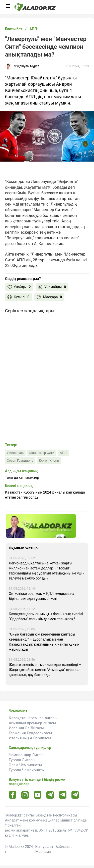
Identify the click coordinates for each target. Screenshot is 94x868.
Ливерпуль (15, 453)
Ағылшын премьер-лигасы (32, 723)
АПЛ (63, 453)
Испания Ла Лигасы (26, 728)
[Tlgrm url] (63, 795)
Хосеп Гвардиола (20, 461)
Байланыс (64, 847)
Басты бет (14, 29)
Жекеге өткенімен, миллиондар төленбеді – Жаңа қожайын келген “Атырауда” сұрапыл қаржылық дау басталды (45, 670)
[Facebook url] (13, 795)
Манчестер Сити (42, 453)
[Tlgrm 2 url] (75, 795)
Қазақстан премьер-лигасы (33, 718)
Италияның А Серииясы (30, 738)
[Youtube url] (38, 795)
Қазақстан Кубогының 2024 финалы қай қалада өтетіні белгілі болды (45, 495)
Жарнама (43, 852)
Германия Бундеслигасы (30, 733)
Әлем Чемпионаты (25, 765)
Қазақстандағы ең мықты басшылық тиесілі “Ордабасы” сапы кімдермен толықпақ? (46, 616)
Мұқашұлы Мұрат (26, 66)
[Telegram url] (50, 795)
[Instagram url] (25, 795)
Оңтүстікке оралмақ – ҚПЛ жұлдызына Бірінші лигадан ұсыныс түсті (41, 596)
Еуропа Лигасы (22, 760)
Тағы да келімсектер (22, 477)
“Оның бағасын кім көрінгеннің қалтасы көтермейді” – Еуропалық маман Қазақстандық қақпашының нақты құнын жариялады (44, 642)
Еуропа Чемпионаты (27, 770)
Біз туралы (44, 847)
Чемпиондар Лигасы (27, 755)
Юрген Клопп (49, 461)
